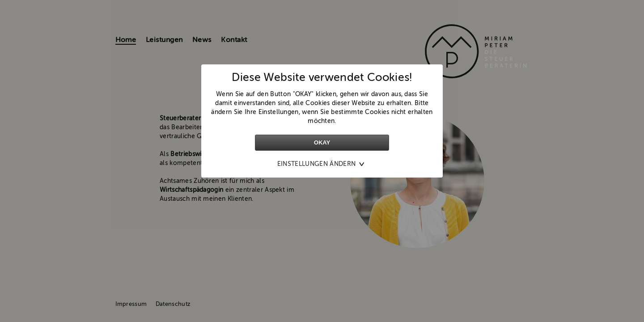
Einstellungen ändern (316, 164)
